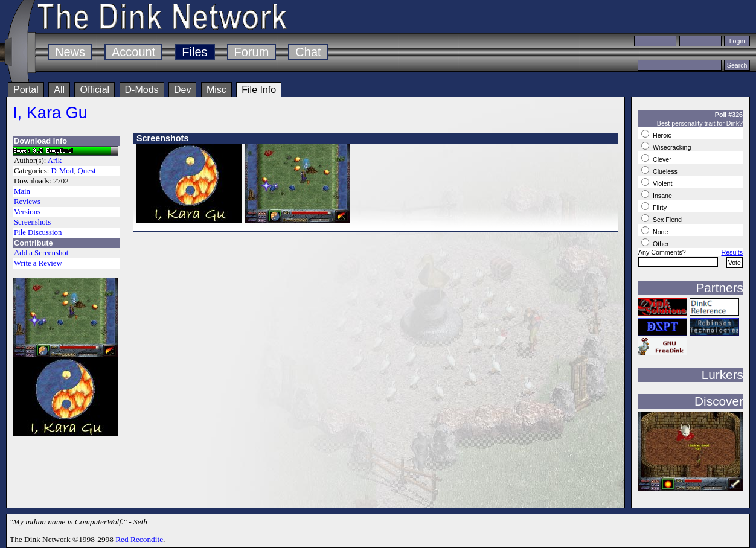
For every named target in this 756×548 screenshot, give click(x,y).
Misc (216, 90)
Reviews (27, 202)
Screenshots (32, 222)
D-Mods (142, 90)
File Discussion (38, 232)
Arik (55, 161)
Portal (26, 90)
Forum (252, 52)
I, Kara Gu (50, 113)
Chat (308, 52)
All (59, 90)
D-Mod (62, 171)
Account (133, 52)
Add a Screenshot (41, 253)
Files (194, 52)
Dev (182, 90)
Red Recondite (139, 539)
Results (732, 252)
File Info (259, 90)
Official (94, 90)
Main (22, 191)
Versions (27, 212)
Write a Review (38, 263)
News (70, 52)
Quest (87, 171)
